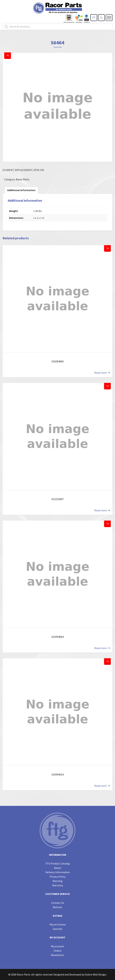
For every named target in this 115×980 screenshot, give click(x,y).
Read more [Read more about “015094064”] (101, 648)
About (58, 868)
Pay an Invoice (58, 924)
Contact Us (58, 903)
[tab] (21, 190)
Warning (58, 881)
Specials (58, 929)
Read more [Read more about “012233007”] (101, 510)
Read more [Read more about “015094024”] (101, 786)
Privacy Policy (58, 877)
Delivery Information (58, 872)
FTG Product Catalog (58, 863)
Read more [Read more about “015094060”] (101, 373)
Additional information (21, 190)
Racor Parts (23, 179)
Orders (58, 951)
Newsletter (58, 955)
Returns (57, 907)
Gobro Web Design (96, 974)
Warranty (58, 885)
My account (57, 946)
